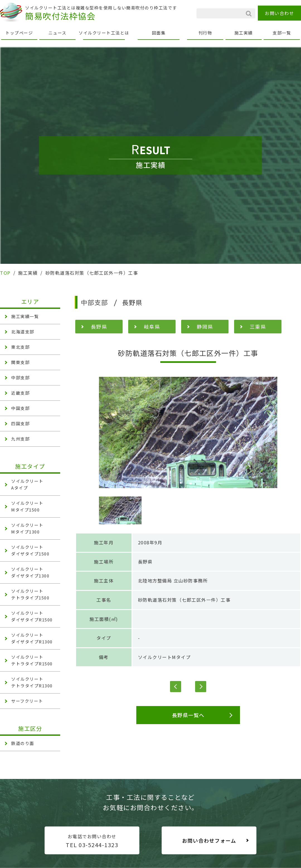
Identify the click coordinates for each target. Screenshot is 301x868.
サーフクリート (27, 701)
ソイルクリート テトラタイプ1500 (30, 594)
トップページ (19, 33)
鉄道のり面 (23, 743)
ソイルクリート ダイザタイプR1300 (32, 638)
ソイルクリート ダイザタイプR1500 (32, 616)
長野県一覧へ (188, 715)
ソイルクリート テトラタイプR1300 (32, 682)
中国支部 (20, 408)
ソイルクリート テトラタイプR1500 (32, 660)
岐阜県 (152, 326)
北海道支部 (23, 332)
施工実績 (244, 33)
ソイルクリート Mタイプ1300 (27, 528)
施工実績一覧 (25, 316)
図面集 (159, 33)
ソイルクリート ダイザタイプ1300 (30, 572)
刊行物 (205, 33)
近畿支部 (20, 393)
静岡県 (205, 326)
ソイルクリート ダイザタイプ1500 (30, 550)
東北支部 (20, 347)
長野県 (99, 326)
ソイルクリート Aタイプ (27, 484)
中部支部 (20, 378)
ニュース (58, 33)
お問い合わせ (279, 13)
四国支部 (20, 423)
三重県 (258, 326)
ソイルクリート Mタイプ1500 (27, 506)
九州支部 (20, 439)
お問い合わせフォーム (209, 840)
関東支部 (20, 362)
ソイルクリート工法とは (104, 33)
